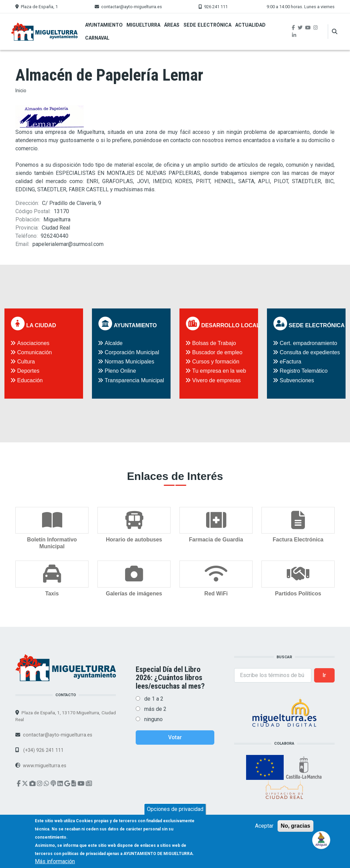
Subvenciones (297, 380)
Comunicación (34, 352)
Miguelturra (143, 25)
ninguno (153, 719)
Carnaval (97, 38)
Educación (30, 380)
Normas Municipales (129, 362)
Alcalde (113, 343)
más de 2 (155, 709)
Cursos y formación (216, 362)
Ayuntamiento (104, 25)
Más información (55, 861)
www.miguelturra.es (45, 765)
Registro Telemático (304, 371)
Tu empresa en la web (219, 371)
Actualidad (250, 25)
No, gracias (295, 826)
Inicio (21, 91)
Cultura (26, 362)
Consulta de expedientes (310, 352)
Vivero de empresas (216, 380)
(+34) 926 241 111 (43, 750)
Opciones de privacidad (175, 809)
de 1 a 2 (154, 699)
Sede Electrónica (207, 25)
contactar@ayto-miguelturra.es (132, 7)
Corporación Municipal (132, 352)
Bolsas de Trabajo (214, 343)
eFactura (290, 362)
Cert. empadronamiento (308, 343)
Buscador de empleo (217, 352)
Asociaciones (33, 343)
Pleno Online (120, 371)
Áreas (172, 25)
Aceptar (264, 826)
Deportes (28, 371)
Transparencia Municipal (134, 380)
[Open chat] (321, 839)
